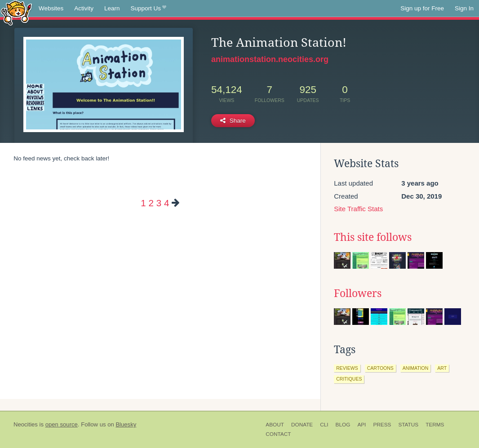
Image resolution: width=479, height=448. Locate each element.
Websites (51, 8)
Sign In (464, 8)
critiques (349, 379)
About (275, 425)
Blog (343, 425)
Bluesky (126, 424)
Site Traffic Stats (358, 209)
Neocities (26, 424)
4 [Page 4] (166, 203)
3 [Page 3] (159, 203)
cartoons (380, 368)
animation (416, 368)
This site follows (373, 237)
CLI (324, 425)
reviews (347, 368)
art (442, 368)
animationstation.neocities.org (270, 59)
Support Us (149, 9)
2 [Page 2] (151, 203)
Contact (278, 434)
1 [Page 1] (143, 203)
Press (382, 425)
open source (62, 424)
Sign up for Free (422, 8)
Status (408, 425)
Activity (84, 8)
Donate (302, 425)
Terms (435, 425)
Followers (358, 293)
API (361, 425)
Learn (112, 8)
